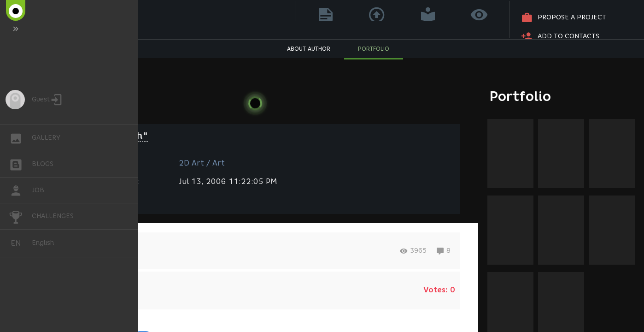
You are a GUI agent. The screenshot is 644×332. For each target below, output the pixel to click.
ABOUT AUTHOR (309, 62)
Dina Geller (121, 17)
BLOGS (20, 163)
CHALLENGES (20, 216)
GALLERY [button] (20, 138)
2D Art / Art (202, 163)
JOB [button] (20, 190)
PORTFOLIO (374, 62)
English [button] (19, 243)
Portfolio (520, 96)
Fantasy (89, 200)
